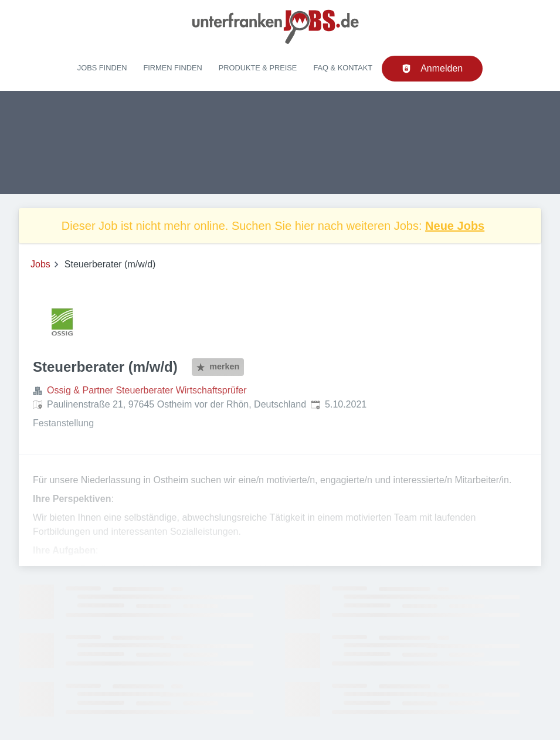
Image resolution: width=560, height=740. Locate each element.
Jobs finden (102, 68)
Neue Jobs (455, 226)
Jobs (40, 264)
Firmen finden (172, 68)
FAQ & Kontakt (343, 68)
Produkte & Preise (258, 68)
